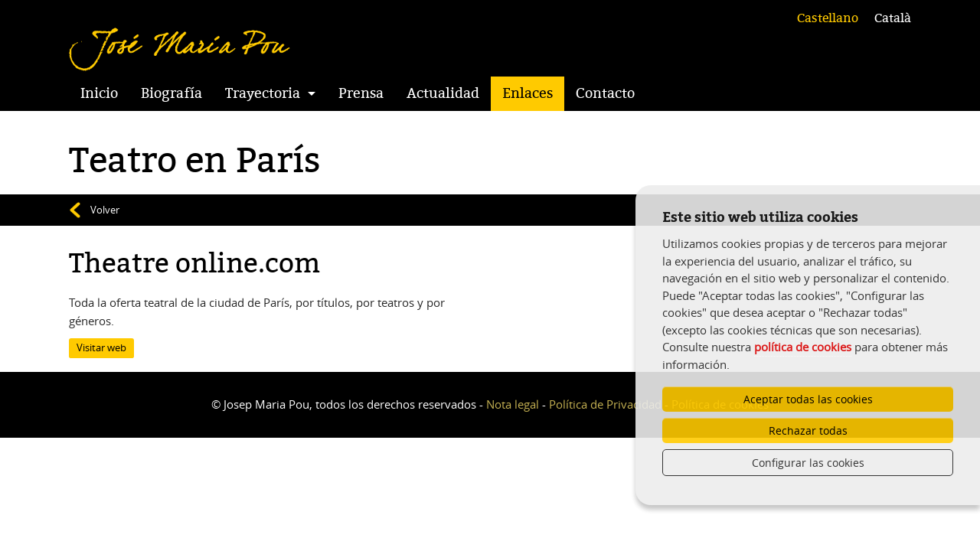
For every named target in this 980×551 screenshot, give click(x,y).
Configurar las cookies (808, 463)
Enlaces (528, 93)
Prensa (361, 93)
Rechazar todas (808, 430)
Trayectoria (263, 93)
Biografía (171, 93)
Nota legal (513, 404)
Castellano (828, 18)
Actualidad (443, 93)
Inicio (99, 93)
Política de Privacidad (605, 404)
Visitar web (101, 347)
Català (893, 18)
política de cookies (803, 347)
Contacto (605, 93)
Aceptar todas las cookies (808, 399)
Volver (105, 210)
